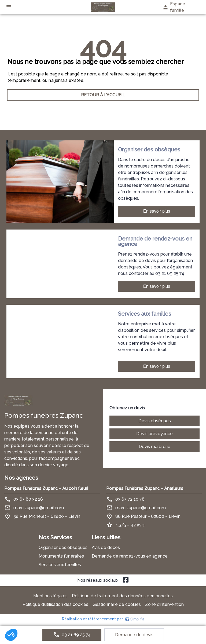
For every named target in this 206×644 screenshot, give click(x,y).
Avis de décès (106, 547)
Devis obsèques (155, 421)
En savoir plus (157, 211)
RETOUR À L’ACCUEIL (103, 95)
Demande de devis (134, 635)
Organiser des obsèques (63, 547)
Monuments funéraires (61, 556)
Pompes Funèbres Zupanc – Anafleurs (145, 488)
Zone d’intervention (164, 604)
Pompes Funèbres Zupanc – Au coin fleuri (46, 488)
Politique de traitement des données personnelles (122, 596)
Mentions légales (50, 596)
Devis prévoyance (154, 434)
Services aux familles (60, 565)
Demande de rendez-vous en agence (130, 556)
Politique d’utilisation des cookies (55, 604)
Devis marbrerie (154, 447)
